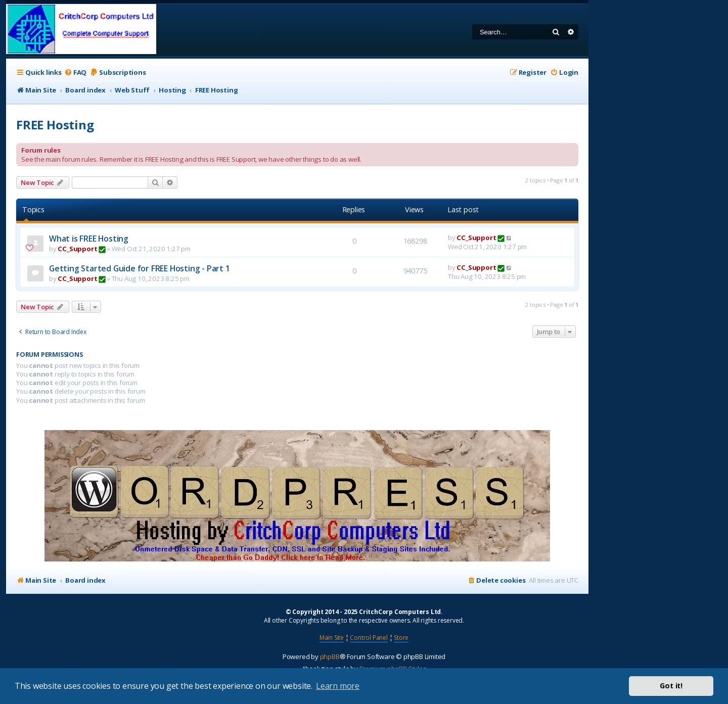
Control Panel (369, 638)
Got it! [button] (671, 686)
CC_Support (77, 249)
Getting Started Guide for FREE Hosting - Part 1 (140, 268)
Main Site (332, 638)
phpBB (330, 656)
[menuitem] (75, 73)
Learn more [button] (338, 686)
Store (401, 638)
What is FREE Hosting (89, 239)
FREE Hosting (55, 125)
